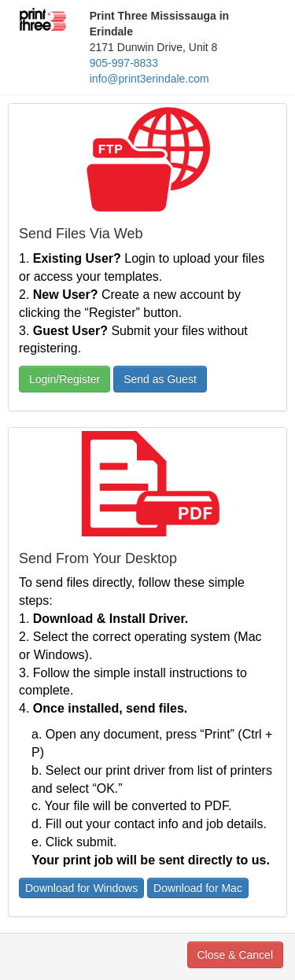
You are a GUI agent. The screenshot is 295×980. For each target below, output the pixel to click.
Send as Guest (160, 379)
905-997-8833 (124, 63)
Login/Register (65, 379)
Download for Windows (81, 888)
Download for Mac (198, 888)
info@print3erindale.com (149, 79)
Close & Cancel (236, 955)
